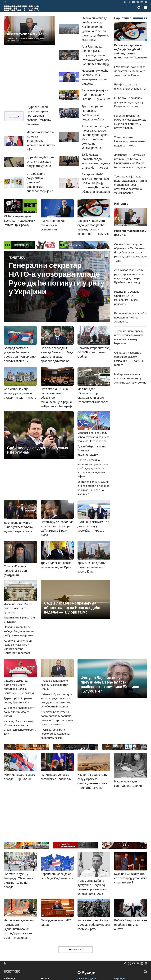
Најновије (10, 978)
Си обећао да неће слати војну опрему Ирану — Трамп (20, 712)
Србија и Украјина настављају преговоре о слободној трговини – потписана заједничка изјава (93, 468)
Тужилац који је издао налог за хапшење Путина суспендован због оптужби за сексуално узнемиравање (130, 185)
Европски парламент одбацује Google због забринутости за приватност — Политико (131, 45)
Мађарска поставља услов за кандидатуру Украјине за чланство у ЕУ (130, 379)
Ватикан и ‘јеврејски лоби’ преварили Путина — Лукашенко (130, 318)
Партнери (120, 978)
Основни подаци (87, 978)
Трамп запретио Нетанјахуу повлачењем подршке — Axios (129, 141)
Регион (45, 978)
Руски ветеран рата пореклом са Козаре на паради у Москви (55, 734)
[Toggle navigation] (145, 8)
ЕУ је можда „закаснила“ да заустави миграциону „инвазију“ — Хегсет (130, 71)
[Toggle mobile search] (139, 8)
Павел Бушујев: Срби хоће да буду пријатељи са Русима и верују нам (19, 631)
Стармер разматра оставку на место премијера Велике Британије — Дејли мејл (20, 681)
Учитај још (75, 949)
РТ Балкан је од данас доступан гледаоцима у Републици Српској (129, 102)
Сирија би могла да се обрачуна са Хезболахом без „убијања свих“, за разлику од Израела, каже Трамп (130, 253)
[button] (146, 8)
